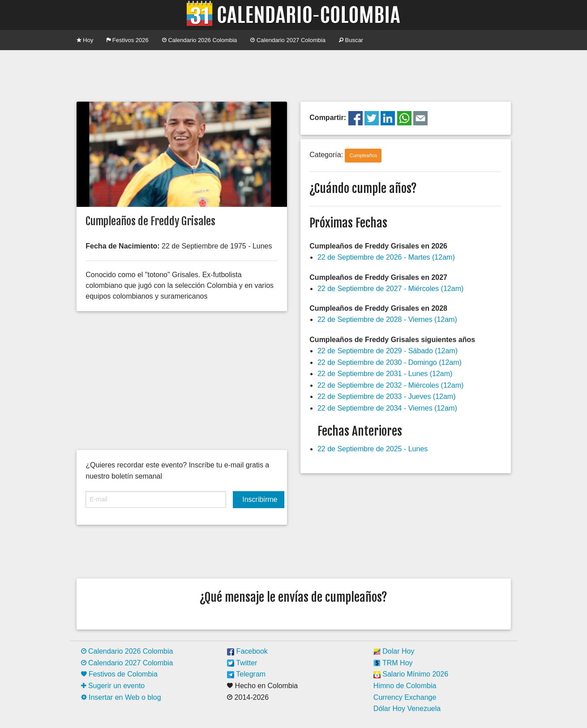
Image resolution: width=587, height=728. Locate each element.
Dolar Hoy (394, 651)
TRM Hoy (393, 663)
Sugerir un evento (113, 686)
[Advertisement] (294, 75)
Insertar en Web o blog (121, 697)
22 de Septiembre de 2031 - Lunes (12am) (385, 374)
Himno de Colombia (405, 686)
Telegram (246, 674)
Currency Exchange (405, 697)
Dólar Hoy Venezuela (407, 709)
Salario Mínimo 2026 (411, 674)
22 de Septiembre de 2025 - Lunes (373, 449)
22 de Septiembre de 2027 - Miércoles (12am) (390, 289)
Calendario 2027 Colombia (288, 40)
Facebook (247, 651)
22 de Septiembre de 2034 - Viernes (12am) (387, 408)
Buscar (351, 40)
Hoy (85, 40)
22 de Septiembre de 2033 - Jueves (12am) (387, 396)
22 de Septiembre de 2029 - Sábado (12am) (388, 351)
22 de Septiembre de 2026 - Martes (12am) (386, 257)
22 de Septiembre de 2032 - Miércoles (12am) (390, 385)
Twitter (242, 663)
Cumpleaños (363, 155)
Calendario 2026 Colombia (200, 40)
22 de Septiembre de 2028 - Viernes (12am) (387, 319)
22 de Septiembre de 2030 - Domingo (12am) (390, 362)
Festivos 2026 (128, 40)
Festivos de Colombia (119, 674)
